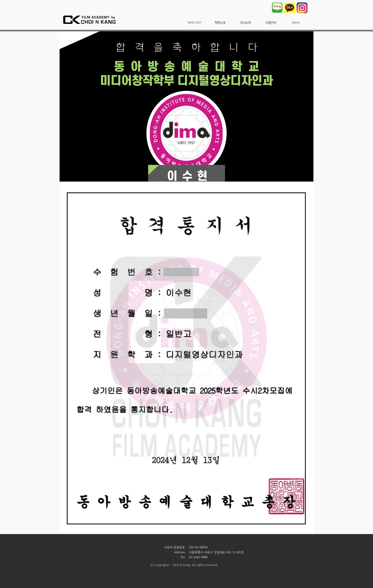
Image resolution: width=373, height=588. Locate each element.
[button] (195, 23)
